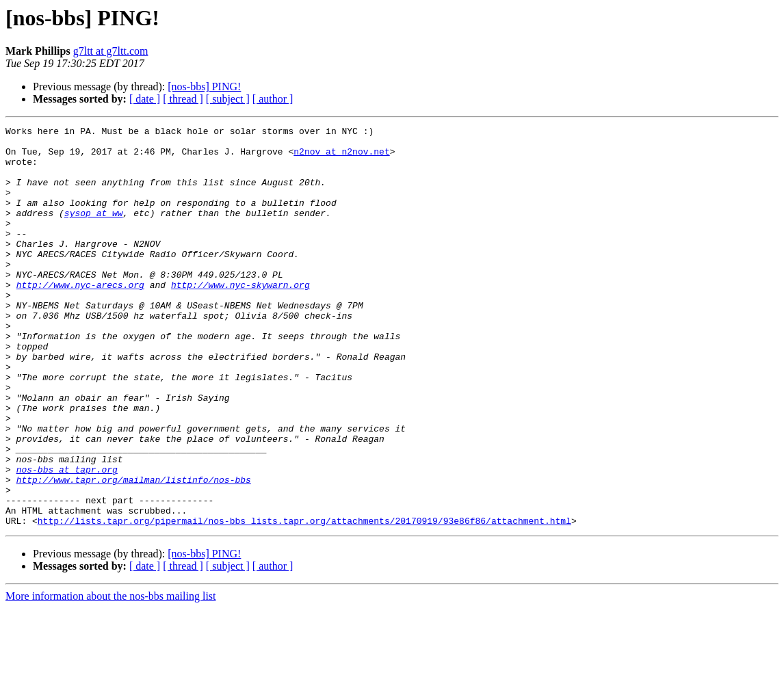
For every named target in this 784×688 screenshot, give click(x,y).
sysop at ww (94, 231)
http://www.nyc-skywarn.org (240, 317)
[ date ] (145, 99)
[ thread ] (183, 99)
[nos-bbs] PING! (204, 87)
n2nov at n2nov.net (341, 157)
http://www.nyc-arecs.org (80, 317)
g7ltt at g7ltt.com (111, 51)
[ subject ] (228, 99)
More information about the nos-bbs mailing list (111, 676)
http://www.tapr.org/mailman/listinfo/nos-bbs (134, 551)
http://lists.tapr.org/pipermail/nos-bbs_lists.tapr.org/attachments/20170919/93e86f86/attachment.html (304, 600)
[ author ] (273, 99)
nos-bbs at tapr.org (67, 539)
